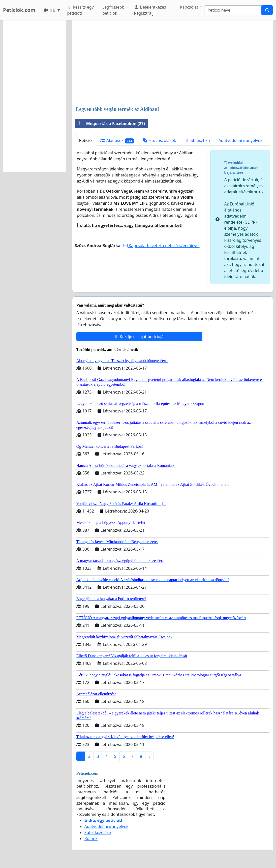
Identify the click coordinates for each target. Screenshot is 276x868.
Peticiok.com (19, 10)
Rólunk (91, 839)
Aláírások (117, 141)
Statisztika (197, 140)
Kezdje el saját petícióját (139, 337)
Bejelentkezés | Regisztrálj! (151, 10)
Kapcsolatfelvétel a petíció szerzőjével (161, 246)
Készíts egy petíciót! (80, 10)
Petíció (85, 140)
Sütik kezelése (98, 832)
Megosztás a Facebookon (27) (110, 124)
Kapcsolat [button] (190, 7)
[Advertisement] (173, 64)
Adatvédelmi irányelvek (241, 140)
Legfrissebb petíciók (113, 10)
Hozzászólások (159, 140)
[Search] (233, 10)
